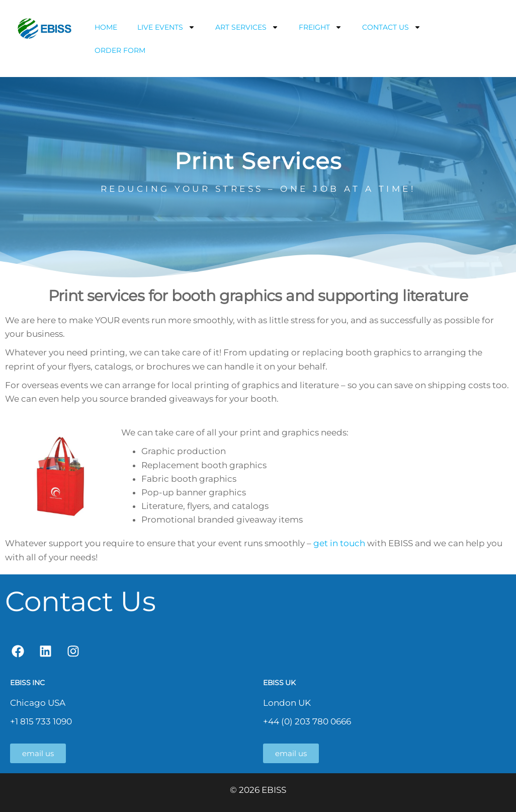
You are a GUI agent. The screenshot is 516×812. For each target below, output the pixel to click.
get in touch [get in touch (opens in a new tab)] (340, 543)
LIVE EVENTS (166, 27)
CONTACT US (392, 27)
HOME (106, 27)
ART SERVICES (247, 27)
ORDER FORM (120, 50)
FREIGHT (320, 27)
